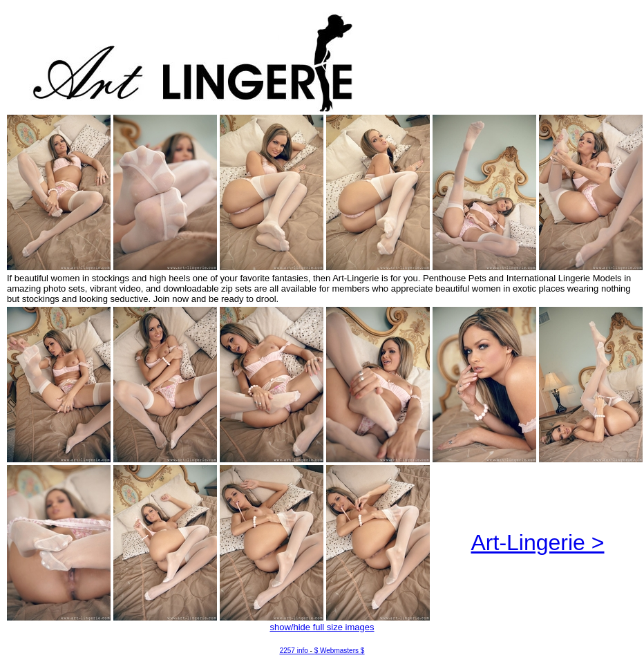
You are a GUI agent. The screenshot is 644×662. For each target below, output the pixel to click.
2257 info (294, 651)
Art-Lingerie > (538, 542)
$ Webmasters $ (340, 651)
